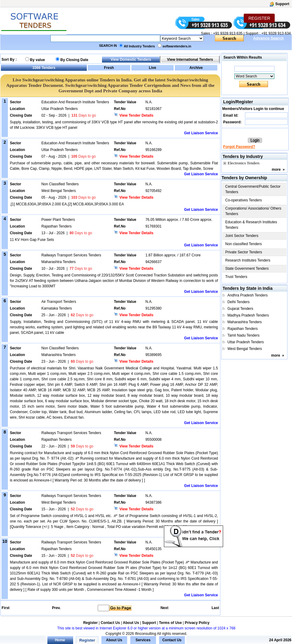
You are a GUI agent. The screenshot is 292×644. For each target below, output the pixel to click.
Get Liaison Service (201, 133)
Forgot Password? (239, 147)
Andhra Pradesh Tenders (248, 295)
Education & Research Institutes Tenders (251, 225)
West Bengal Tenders (245, 349)
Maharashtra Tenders (244, 322)
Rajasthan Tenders (243, 329)
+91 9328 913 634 (276, 33)
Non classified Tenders (244, 244)
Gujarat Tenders (240, 309)
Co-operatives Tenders (244, 200)
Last (215, 608)
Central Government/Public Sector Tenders (253, 189)
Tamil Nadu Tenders (243, 335)
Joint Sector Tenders (242, 236)
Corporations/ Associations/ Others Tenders (253, 211)
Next (165, 608)
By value (37, 60)
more (276, 170)
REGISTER (259, 18)
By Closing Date (74, 60)
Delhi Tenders (238, 302)
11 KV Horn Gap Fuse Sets (32, 240)
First (5, 608)
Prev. (56, 608)
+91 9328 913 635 (227, 33)
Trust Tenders (236, 277)
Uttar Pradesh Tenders (246, 342)
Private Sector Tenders (244, 252)
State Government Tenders (247, 269)
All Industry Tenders (139, 46)
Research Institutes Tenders (248, 260)
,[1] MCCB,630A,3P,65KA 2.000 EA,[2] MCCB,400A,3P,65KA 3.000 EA (67, 204)
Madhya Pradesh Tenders (248, 315)
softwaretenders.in (177, 46)
